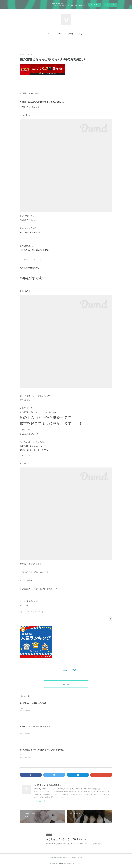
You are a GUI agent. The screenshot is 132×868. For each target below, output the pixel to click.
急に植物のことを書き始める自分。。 (35, 703)
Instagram (81, 34)
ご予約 (70, 34)
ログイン (110, 5)
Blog (49, 34)
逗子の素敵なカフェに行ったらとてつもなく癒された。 (42, 750)
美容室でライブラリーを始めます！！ (35, 726)
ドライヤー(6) (24, 612)
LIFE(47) (40, 612)
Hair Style (59, 34)
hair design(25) (33, 612)
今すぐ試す (95, 4)
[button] (49, 34)
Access (66, 684)
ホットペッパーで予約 (66, 670)
